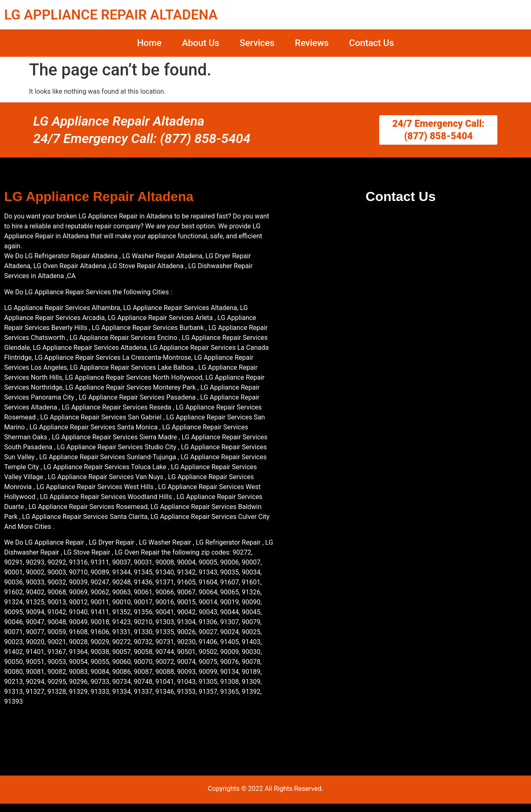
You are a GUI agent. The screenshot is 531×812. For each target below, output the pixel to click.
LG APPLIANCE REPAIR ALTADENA (111, 15)
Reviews (312, 43)
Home (149, 43)
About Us (200, 43)
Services (257, 43)
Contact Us (371, 43)
